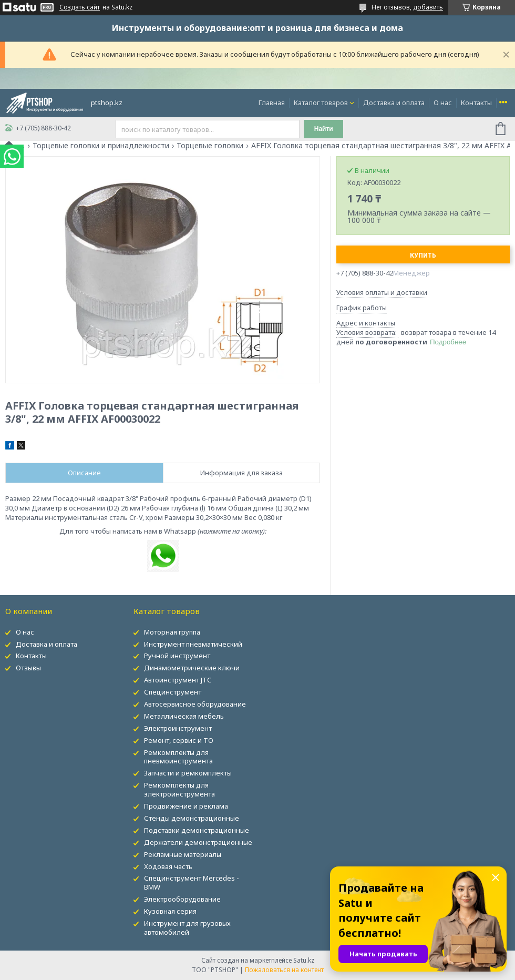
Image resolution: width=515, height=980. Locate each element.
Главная (272, 103)
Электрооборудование (182, 899)
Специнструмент (173, 692)
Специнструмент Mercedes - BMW (192, 882)
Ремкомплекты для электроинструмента (179, 789)
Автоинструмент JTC (178, 680)
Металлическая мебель (184, 716)
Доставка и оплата (394, 103)
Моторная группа (172, 632)
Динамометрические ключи (192, 668)
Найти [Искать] (324, 129)
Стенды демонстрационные (192, 818)
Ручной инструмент (177, 656)
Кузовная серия (170, 911)
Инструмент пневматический (193, 644)
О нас (443, 103)
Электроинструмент (178, 728)
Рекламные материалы (183, 854)
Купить (423, 255)
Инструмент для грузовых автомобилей (187, 928)
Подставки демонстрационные (197, 830)
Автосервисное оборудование (195, 704)
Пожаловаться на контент (284, 970)
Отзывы (28, 668)
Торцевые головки (210, 146)
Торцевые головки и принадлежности (101, 146)
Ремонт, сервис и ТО (179, 740)
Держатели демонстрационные (198, 842)
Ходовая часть (168, 866)
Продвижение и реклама (186, 806)
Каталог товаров (321, 103)
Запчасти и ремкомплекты (188, 773)
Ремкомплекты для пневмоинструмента (178, 757)
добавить (428, 7)
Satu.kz (304, 960)
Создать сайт (80, 7)
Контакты (476, 103)
